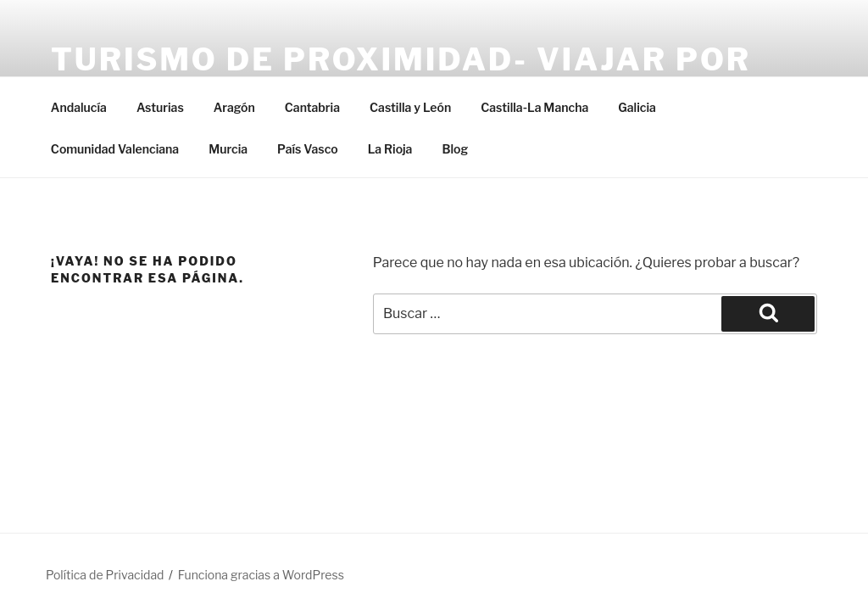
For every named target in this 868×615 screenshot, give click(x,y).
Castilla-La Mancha (534, 107)
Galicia (637, 107)
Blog (455, 149)
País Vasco (308, 149)
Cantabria (312, 107)
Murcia (228, 149)
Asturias (160, 107)
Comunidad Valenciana (115, 149)
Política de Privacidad (105, 575)
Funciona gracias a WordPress (261, 575)
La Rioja (390, 149)
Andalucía (79, 107)
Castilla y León (410, 107)
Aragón (234, 107)
